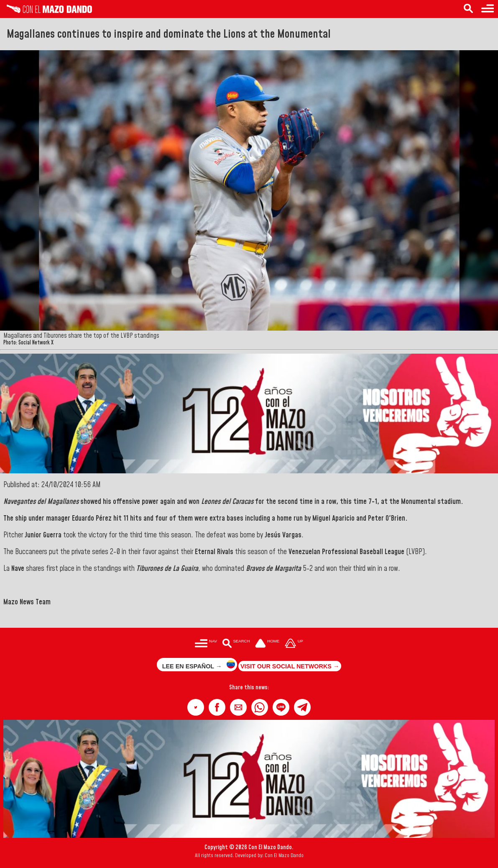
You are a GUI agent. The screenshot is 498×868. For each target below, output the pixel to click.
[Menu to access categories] (488, 9)
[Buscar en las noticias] (236, 644)
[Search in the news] (468, 9)
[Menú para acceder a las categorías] (206, 644)
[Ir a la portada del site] (267, 644)
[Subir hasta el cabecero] (294, 644)
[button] (196, 707)
